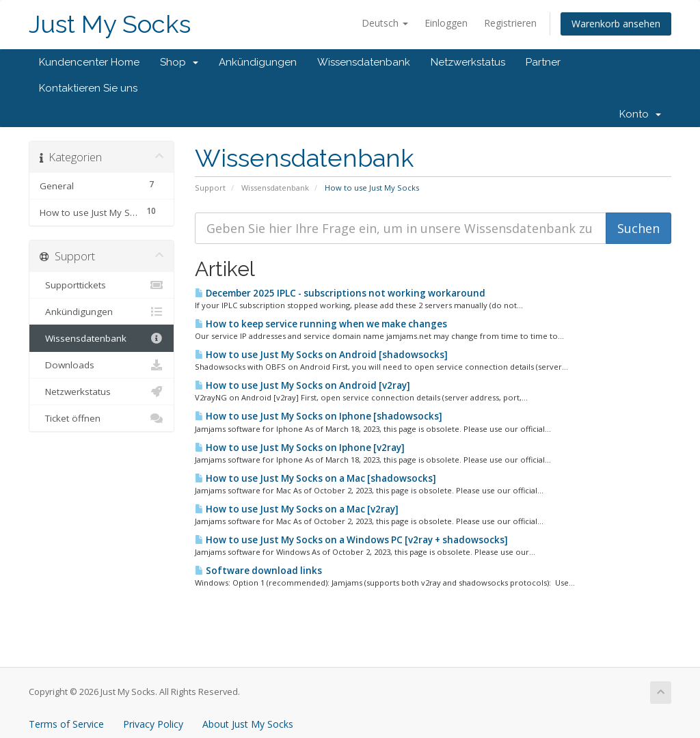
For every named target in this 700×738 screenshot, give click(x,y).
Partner (543, 62)
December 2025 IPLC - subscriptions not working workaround (340, 293)
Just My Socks (110, 24)
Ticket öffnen (102, 418)
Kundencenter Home (89, 62)
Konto (640, 114)
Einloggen (446, 23)
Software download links (258, 571)
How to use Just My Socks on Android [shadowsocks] (321, 355)
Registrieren (510, 23)
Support (210, 188)
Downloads (102, 365)
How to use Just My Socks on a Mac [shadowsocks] (315, 478)
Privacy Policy (153, 724)
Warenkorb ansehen (616, 24)
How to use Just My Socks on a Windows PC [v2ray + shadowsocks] (351, 540)
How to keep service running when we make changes (321, 324)
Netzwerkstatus (468, 62)
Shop (179, 62)
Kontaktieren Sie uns (88, 88)
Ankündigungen (258, 62)
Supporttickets (102, 285)
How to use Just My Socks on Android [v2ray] (302, 385)
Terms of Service (66, 724)
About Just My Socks (248, 724)
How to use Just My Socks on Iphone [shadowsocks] (319, 416)
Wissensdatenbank (364, 62)
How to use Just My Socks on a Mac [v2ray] (297, 509)
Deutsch (385, 23)
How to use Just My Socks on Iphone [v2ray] (300, 448)
